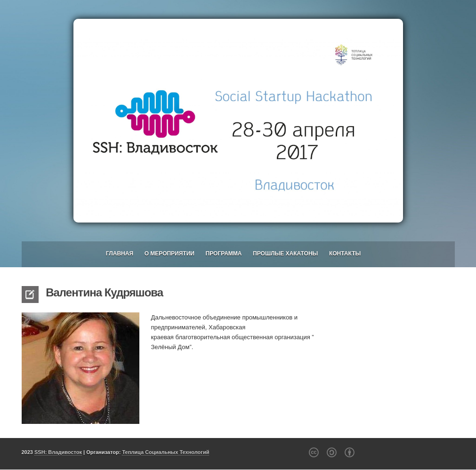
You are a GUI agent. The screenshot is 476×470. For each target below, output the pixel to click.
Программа (224, 254)
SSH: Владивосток (58, 452)
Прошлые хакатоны (285, 254)
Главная (120, 254)
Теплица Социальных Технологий (165, 452)
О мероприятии (169, 254)
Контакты (345, 254)
